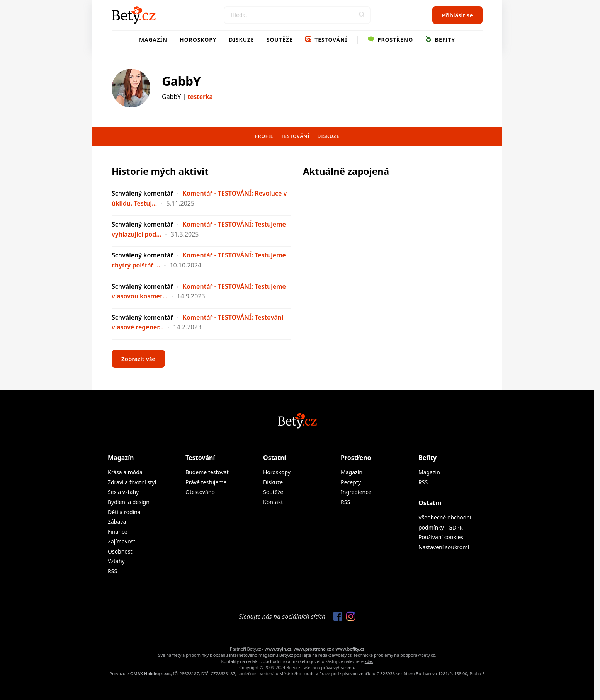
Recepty (351, 482)
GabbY (181, 81)
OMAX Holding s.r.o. (150, 674)
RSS (112, 571)
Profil (264, 136)
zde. (369, 661)
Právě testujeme (206, 482)
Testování (326, 40)
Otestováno (200, 492)
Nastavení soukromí (444, 547)
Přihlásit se (457, 15)
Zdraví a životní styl (132, 482)
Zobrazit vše (138, 359)
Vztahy (116, 561)
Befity (440, 40)
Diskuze (241, 40)
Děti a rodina (124, 512)
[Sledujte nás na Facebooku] (336, 617)
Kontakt (273, 502)
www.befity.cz (350, 649)
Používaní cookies (441, 537)
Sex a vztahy (123, 492)
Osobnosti (121, 551)
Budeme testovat (207, 472)
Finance (118, 532)
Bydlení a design (129, 502)
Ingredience (356, 492)
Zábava (117, 522)
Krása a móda (125, 472)
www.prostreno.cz (312, 649)
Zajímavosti (122, 541)
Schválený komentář (142, 193)
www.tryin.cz (278, 649)
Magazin (429, 472)
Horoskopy (198, 40)
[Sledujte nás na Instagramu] (349, 617)
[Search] (297, 15)
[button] (362, 15)
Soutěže (280, 40)
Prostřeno (390, 40)
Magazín (153, 40)
